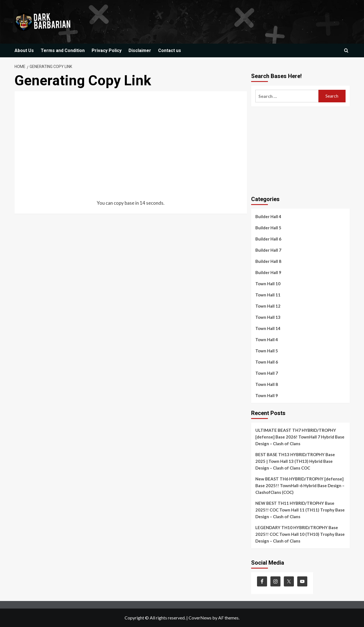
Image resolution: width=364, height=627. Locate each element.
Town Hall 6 (267, 362)
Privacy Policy (107, 50)
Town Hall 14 (268, 328)
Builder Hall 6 (268, 239)
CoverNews (200, 618)
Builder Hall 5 (268, 228)
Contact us (170, 50)
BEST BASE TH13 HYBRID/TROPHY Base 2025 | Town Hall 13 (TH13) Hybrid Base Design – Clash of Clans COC (295, 461)
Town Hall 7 (267, 373)
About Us (24, 50)
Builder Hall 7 (268, 250)
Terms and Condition (63, 50)
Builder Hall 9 (268, 272)
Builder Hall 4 (268, 216)
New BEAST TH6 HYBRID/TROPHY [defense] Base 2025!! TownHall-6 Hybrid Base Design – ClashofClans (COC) (300, 485)
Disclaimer (140, 50)
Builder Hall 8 (268, 261)
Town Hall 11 (268, 295)
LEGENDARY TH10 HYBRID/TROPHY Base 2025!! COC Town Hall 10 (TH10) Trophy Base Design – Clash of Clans (300, 534)
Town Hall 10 (268, 284)
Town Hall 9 (267, 395)
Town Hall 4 (267, 340)
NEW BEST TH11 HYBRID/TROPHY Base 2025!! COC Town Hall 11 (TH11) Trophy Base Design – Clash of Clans (300, 510)
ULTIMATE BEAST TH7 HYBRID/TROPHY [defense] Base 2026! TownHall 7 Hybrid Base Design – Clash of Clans (300, 437)
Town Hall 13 (268, 317)
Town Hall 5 (267, 351)
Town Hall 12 (268, 306)
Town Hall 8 (267, 384)
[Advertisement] (131, 150)
